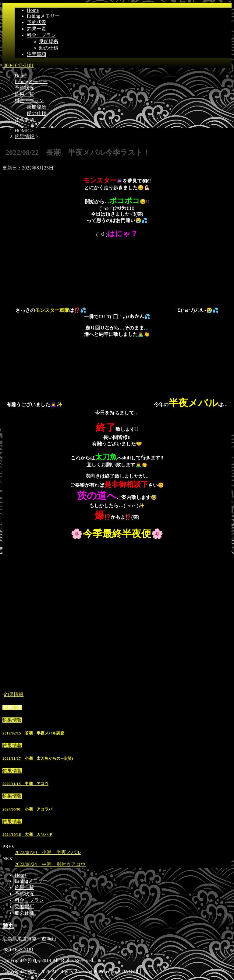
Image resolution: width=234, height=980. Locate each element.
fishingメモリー (43, 16)
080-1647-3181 (18, 65)
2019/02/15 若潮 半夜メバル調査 (33, 733)
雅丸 (8, 926)
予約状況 (37, 22)
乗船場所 (49, 42)
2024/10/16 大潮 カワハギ (27, 834)
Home (33, 10)
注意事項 (37, 54)
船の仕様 (49, 48)
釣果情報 (14, 694)
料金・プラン (41, 35)
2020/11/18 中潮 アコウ (25, 784)
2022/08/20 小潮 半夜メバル (48, 852)
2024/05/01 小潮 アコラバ (27, 809)
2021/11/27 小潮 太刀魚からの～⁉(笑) (38, 758)
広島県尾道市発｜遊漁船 (29, 939)
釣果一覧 (37, 29)
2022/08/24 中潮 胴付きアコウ (50, 864)
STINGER (128, 972)
